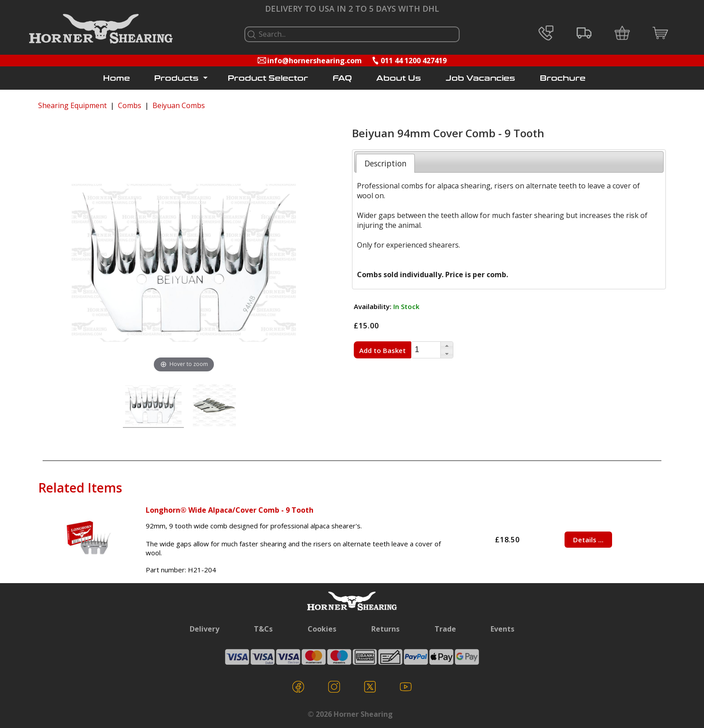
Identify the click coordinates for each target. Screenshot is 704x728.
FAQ (342, 78)
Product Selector (268, 78)
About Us (399, 78)
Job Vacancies (480, 78)
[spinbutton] (426, 350)
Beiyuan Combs (179, 105)
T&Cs (263, 629)
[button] (447, 346)
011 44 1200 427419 (414, 61)
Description (386, 163)
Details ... (588, 540)
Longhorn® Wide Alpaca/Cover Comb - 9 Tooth (230, 510)
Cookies (322, 629)
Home (117, 78)
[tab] (385, 163)
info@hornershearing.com (315, 61)
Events (502, 629)
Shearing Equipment (72, 105)
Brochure (563, 78)
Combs (130, 105)
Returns (385, 629)
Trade (445, 629)
